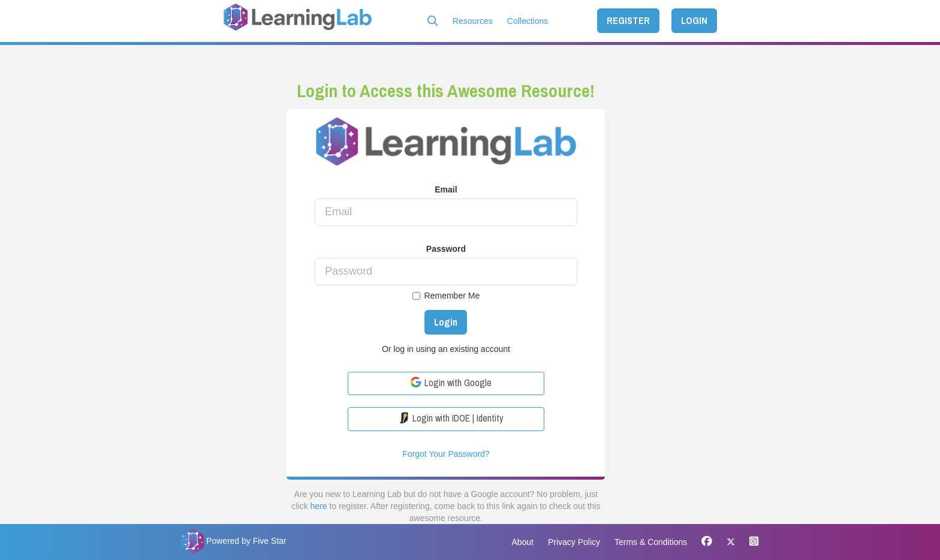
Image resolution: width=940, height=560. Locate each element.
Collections (528, 21)
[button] (433, 21)
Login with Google (451, 383)
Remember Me (446, 296)
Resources (473, 21)
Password (446, 249)
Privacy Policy (574, 542)
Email (446, 189)
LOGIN (694, 20)
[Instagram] (751, 542)
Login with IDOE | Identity (451, 418)
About (522, 542)
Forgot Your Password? (446, 454)
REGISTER (628, 20)
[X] (731, 542)
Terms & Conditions (651, 542)
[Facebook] (707, 542)
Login (446, 322)
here (318, 506)
